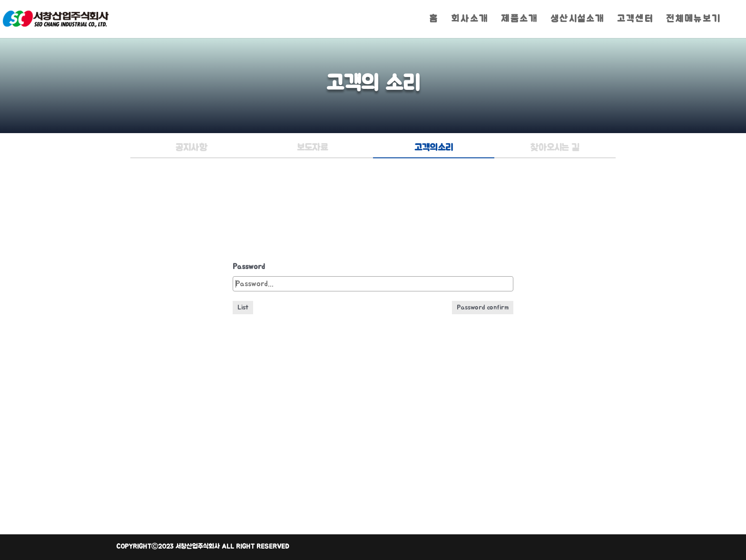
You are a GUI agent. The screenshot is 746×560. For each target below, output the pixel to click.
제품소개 (520, 20)
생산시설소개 (578, 20)
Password (249, 267)
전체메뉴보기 (694, 20)
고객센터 (635, 20)
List (243, 308)
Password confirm (483, 308)
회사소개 (470, 20)
